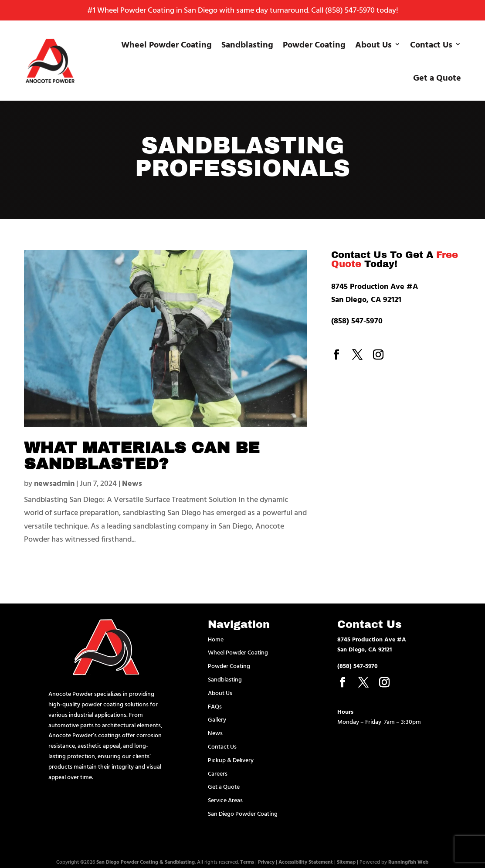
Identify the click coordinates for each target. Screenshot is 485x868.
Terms (247, 861)
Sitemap (346, 861)
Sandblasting (247, 44)
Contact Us (431, 44)
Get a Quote (437, 77)
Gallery (217, 719)
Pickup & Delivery (231, 760)
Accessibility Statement (306, 861)
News (132, 483)
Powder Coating (314, 44)
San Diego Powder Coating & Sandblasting (146, 861)
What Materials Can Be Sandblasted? (142, 456)
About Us (373, 44)
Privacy (266, 861)
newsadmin (54, 483)
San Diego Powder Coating (243, 813)
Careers (218, 773)
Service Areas (225, 800)
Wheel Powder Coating (166, 44)
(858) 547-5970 (350, 10)
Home (216, 639)
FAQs (215, 706)
